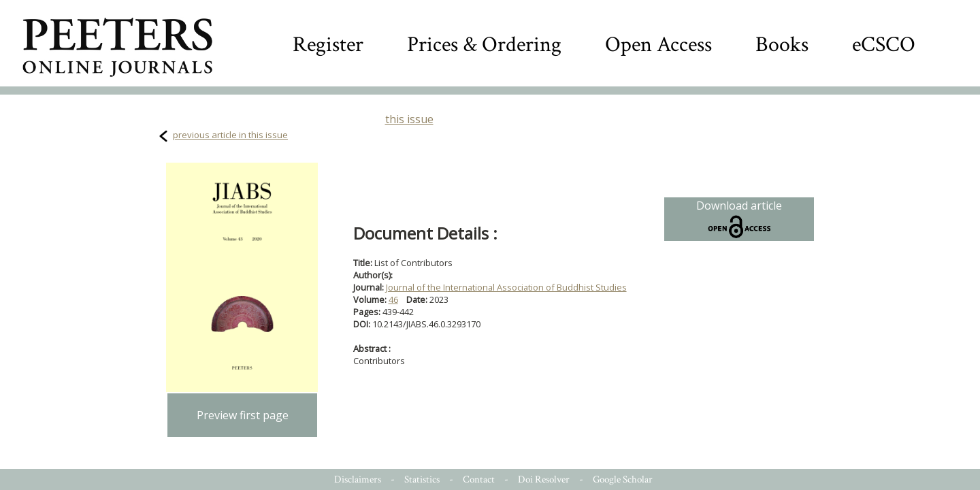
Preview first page (243, 415)
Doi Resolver (544, 479)
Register (328, 45)
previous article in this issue (230, 135)
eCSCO (884, 45)
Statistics (422, 479)
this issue (409, 119)
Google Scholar (623, 479)
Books (782, 45)
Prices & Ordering (484, 45)
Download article (739, 219)
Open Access (658, 45)
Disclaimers (358, 479)
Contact (479, 479)
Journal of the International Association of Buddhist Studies (506, 287)
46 (393, 299)
